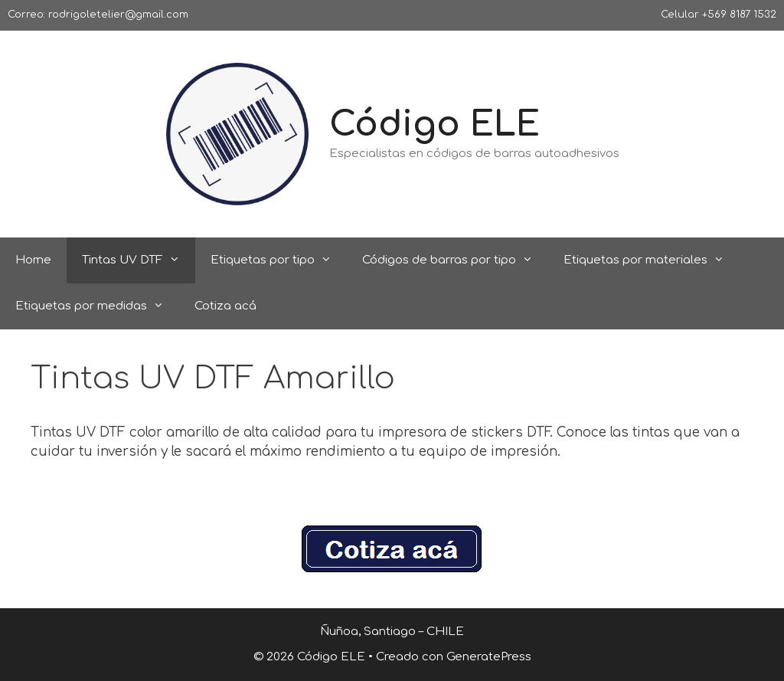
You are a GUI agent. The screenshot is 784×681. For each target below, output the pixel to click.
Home (33, 260)
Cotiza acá (225, 306)
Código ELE (434, 124)
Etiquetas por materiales (652, 260)
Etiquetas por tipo (279, 260)
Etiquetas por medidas (97, 306)
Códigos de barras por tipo (455, 260)
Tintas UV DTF (139, 260)
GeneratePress (489, 657)
